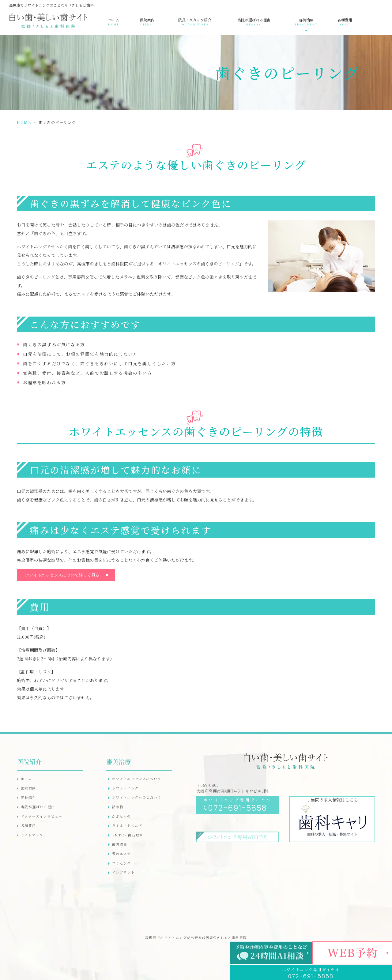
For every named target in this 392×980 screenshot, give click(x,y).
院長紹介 (28, 797)
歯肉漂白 (120, 844)
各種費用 (345, 22)
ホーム (114, 22)
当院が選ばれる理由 (254, 22)
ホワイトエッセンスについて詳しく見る (62, 575)
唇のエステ (122, 854)
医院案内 (147, 22)
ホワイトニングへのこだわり (137, 797)
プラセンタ (122, 863)
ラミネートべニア (127, 825)
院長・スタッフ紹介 (195, 22)
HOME (24, 122)
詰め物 (118, 807)
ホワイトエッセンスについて (137, 779)
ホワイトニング (125, 788)
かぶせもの (122, 816)
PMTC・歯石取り (128, 835)
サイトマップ (32, 835)
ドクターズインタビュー (41, 816)
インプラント (123, 872)
